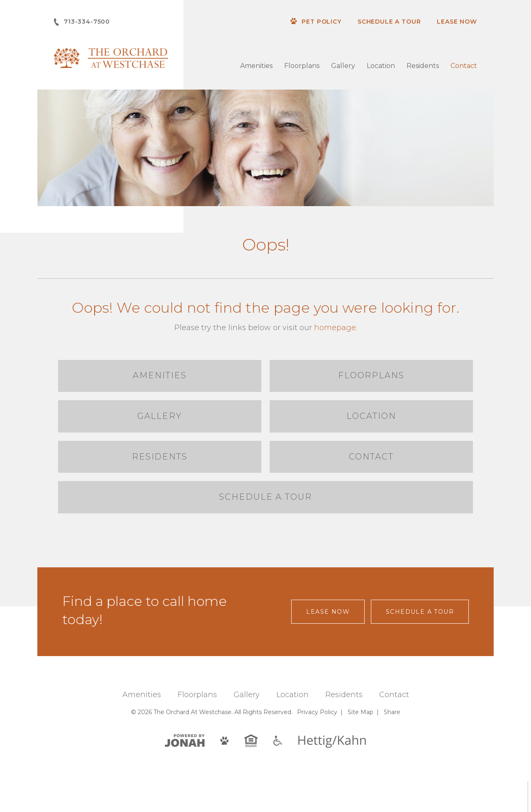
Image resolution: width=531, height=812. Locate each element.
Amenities (256, 66)
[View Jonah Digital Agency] (185, 771)
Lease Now (457, 22)
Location (381, 66)
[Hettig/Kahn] (332, 772)
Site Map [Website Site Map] (360, 743)
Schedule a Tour (389, 22)
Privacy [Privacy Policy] (317, 743)
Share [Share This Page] (392, 743)
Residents (423, 66)
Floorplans (302, 66)
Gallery (343, 66)
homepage (335, 328)
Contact (464, 66)
